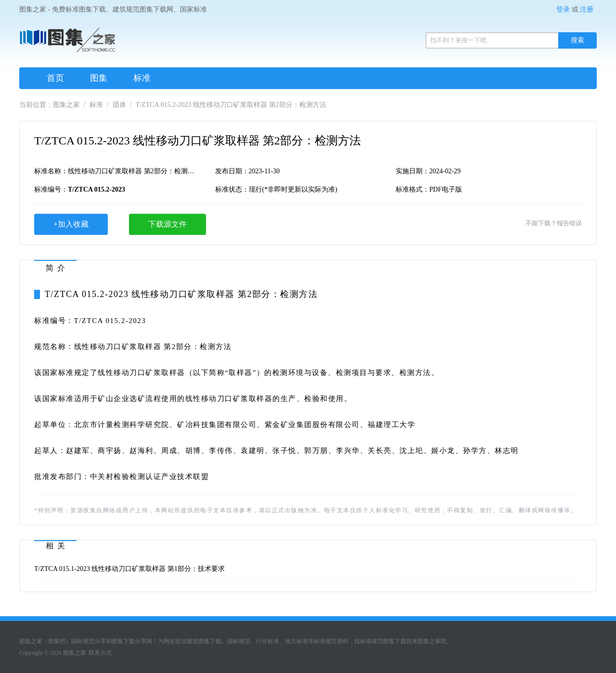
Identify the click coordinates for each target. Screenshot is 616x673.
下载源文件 (167, 224)
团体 (119, 105)
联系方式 (100, 653)
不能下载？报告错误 (554, 223)
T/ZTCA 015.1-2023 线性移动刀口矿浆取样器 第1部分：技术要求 (129, 569)
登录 (563, 9)
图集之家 (66, 105)
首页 (55, 78)
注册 (587, 9)
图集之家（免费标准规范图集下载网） (67, 43)
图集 (99, 78)
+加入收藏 (71, 224)
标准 (142, 78)
